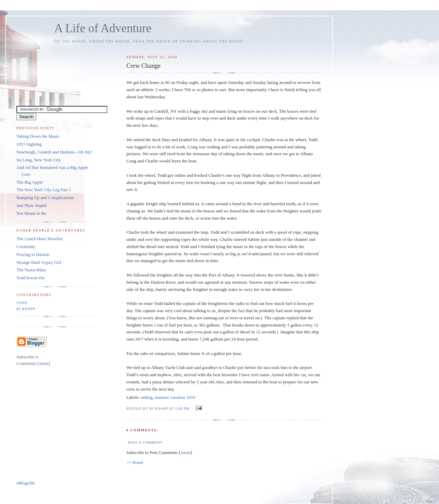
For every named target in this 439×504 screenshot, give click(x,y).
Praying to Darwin (33, 254)
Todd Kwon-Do (31, 278)
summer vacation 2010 (175, 397)
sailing (147, 397)
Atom (186, 452)
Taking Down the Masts (38, 136)
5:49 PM (183, 409)
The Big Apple (30, 182)
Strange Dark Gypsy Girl (39, 262)
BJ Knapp (26, 309)
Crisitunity (26, 247)
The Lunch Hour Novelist (39, 239)
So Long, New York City (39, 160)
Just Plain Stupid (31, 205)
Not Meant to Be (31, 213)
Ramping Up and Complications (45, 198)
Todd (22, 303)
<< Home (135, 462)
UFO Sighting (29, 144)
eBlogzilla (26, 483)
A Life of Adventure (103, 28)
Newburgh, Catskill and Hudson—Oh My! (55, 152)
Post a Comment (145, 442)
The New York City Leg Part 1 (44, 190)
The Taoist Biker (31, 270)
